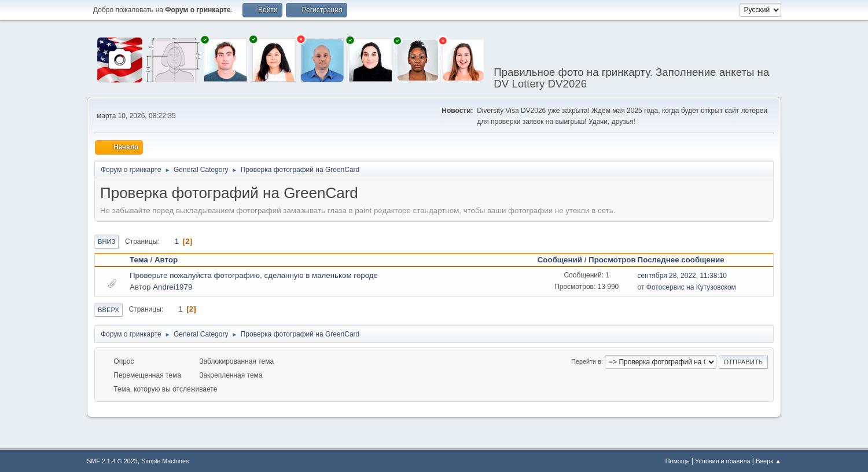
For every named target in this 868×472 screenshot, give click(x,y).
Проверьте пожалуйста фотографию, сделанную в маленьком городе (254, 274)
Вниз (106, 240)
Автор (166, 259)
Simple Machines (165, 460)
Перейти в (586, 360)
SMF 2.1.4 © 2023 (112, 460)
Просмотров (612, 259)
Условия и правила (722, 460)
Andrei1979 (172, 286)
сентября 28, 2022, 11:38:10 (682, 275)
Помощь (678, 460)
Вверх (108, 309)
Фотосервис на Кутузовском (691, 286)
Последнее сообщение (686, 259)
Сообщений (560, 259)
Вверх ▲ (768, 460)
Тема (139, 259)
